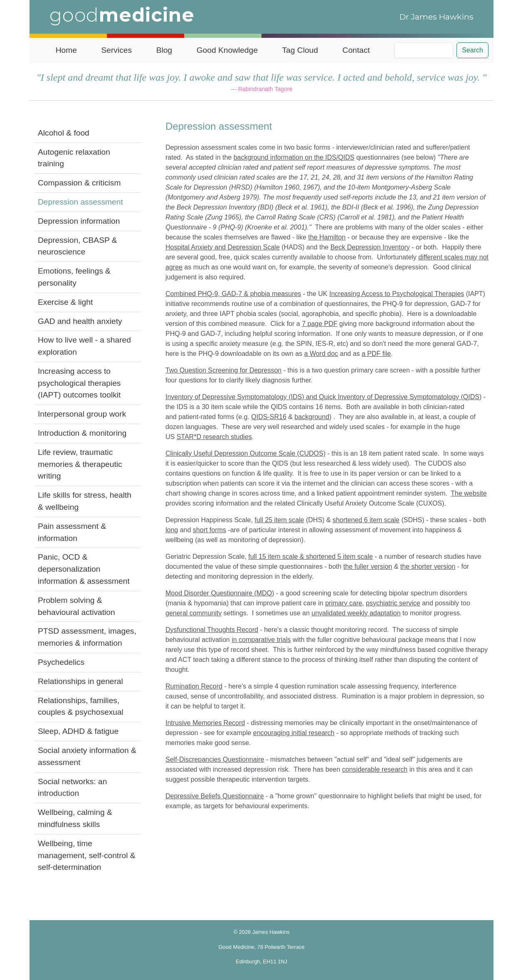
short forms (210, 530)
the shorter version (428, 567)
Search (472, 50)
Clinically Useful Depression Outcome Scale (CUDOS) (245, 453)
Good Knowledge (227, 50)
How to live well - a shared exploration (84, 346)
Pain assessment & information (72, 532)
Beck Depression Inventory (370, 247)
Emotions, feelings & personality (74, 277)
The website (469, 493)
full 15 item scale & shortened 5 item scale (311, 557)
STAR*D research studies (214, 437)
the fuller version (368, 567)
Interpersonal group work (82, 414)
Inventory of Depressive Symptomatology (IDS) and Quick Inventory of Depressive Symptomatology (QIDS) (323, 397)
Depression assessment (80, 202)
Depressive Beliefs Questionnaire (215, 796)
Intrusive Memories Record (205, 723)
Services (116, 50)
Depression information (79, 221)
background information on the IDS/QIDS (294, 157)
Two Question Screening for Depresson (223, 370)
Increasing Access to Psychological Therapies (397, 294)
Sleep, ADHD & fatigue (78, 731)
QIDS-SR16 (269, 417)
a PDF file (376, 354)
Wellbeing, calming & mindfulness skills (75, 818)
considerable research (375, 769)
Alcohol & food (64, 133)
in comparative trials (261, 640)
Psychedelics (61, 662)
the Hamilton (327, 237)
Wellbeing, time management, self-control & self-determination (87, 855)
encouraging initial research (294, 733)
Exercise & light (65, 302)
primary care (344, 603)
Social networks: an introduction (72, 787)
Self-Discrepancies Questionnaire (215, 759)
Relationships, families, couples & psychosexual (81, 706)
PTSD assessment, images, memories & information (87, 637)
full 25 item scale (279, 520)
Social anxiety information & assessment (87, 756)
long (172, 530)
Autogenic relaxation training (74, 158)
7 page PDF (319, 324)
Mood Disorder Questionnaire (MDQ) (220, 593)
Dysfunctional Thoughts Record (212, 630)
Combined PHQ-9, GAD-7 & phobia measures (233, 294)
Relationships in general (80, 681)
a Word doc (321, 354)
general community (194, 613)
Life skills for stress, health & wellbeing (85, 501)
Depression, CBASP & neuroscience (78, 246)
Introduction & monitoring (82, 433)
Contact (356, 50)
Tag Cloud (300, 50)
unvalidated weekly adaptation (356, 613)
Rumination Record (194, 686)
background (312, 417)
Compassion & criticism (79, 183)
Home (66, 50)
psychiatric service (393, 603)
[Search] (424, 50)
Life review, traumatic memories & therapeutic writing (80, 464)
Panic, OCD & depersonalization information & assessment (84, 569)
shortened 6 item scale (366, 520)
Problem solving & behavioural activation (76, 606)
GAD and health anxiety (80, 321)
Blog (164, 50)
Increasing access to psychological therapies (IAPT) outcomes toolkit (79, 383)
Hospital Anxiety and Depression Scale (223, 247)
